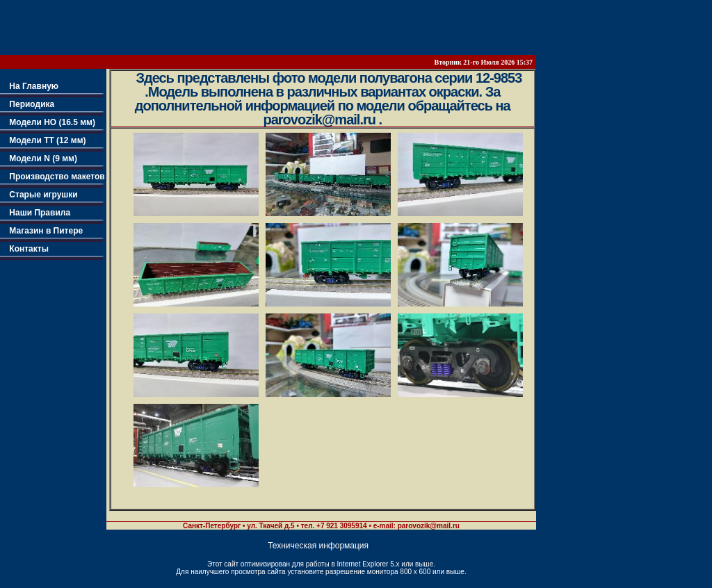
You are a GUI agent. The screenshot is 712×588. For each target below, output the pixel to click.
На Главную (29, 86)
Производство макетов (52, 177)
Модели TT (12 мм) (43, 140)
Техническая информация (318, 546)
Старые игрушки (39, 195)
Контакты (24, 249)
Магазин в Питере (41, 231)
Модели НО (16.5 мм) (48, 122)
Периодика (27, 104)
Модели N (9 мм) (39, 158)
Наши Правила (35, 213)
